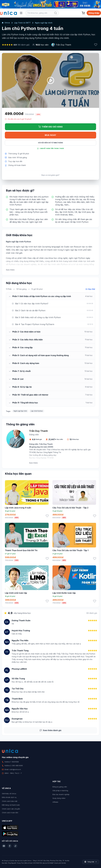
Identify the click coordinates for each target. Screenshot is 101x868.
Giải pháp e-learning (60, 791)
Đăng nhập (94, 13)
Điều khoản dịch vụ (9, 797)
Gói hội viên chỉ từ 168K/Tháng (50, 143)
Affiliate (55, 802)
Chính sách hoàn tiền (10, 813)
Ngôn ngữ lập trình (44, 23)
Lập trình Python (37, 411)
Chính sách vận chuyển (11, 809)
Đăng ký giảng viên (60, 787)
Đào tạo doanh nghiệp (61, 794)
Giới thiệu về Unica (9, 794)
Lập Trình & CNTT (22, 23)
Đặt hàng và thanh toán (11, 805)
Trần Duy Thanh (63, 45)
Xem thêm (10, 270)
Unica (6, 23)
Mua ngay (50, 135)
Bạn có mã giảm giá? (50, 175)
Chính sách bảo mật (10, 801)
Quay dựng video (59, 798)
